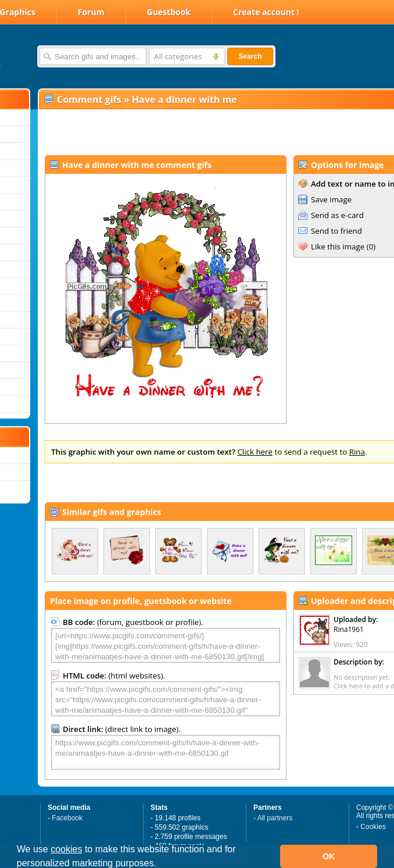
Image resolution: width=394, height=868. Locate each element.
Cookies (373, 827)
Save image (331, 199)
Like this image (338, 247)
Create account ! (266, 12)
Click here (255, 452)
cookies (66, 849)
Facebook (67, 818)
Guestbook (169, 12)
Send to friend (336, 231)
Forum (91, 12)
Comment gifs (89, 99)
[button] (160, 865)
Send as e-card (337, 215)
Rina (357, 452)
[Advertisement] (175, 131)
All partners (275, 818)
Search (250, 56)
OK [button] (329, 856)
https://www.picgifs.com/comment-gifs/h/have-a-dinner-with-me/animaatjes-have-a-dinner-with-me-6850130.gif (166, 752)
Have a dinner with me (185, 99)
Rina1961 (349, 629)
